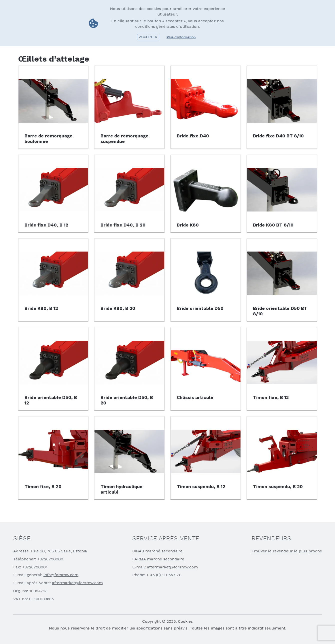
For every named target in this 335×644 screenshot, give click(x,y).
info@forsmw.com (61, 575)
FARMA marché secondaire (158, 559)
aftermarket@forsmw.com (77, 583)
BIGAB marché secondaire (157, 551)
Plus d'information (181, 37)
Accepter (148, 37)
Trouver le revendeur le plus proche (287, 551)
